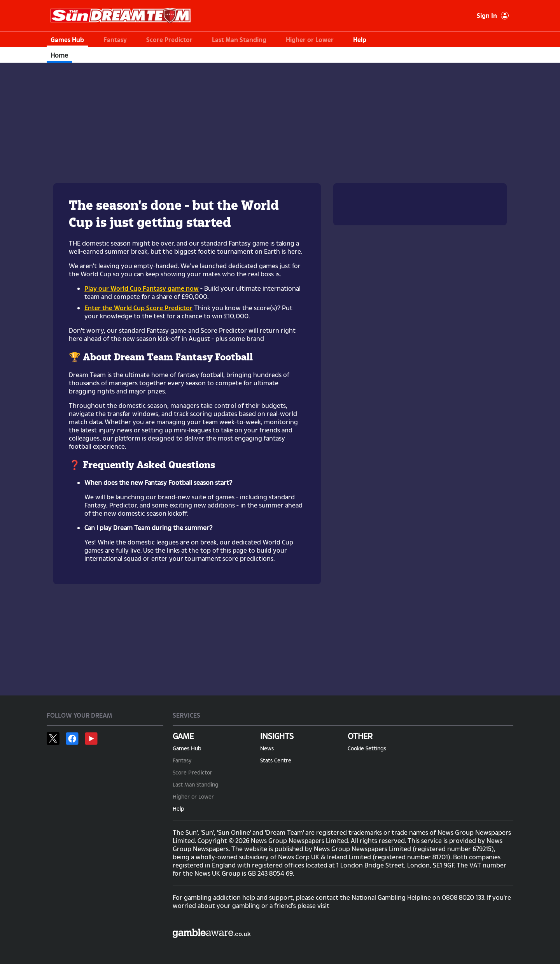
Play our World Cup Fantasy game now (142, 288)
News (267, 748)
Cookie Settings (367, 748)
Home (59, 55)
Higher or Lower (310, 40)
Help (360, 40)
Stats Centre (276, 760)
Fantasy (115, 40)
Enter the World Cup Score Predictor (138, 308)
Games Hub (67, 40)
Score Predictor (169, 40)
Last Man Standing (239, 40)
